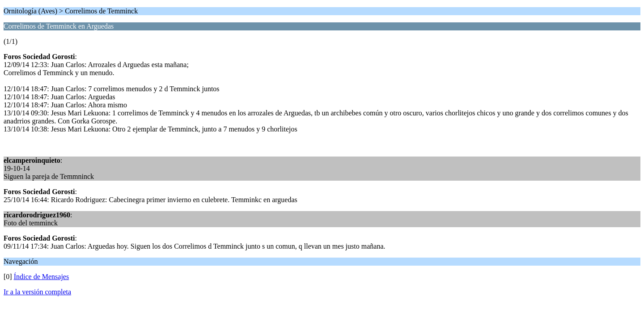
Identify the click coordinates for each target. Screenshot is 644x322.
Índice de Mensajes (42, 277)
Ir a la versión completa (37, 292)
